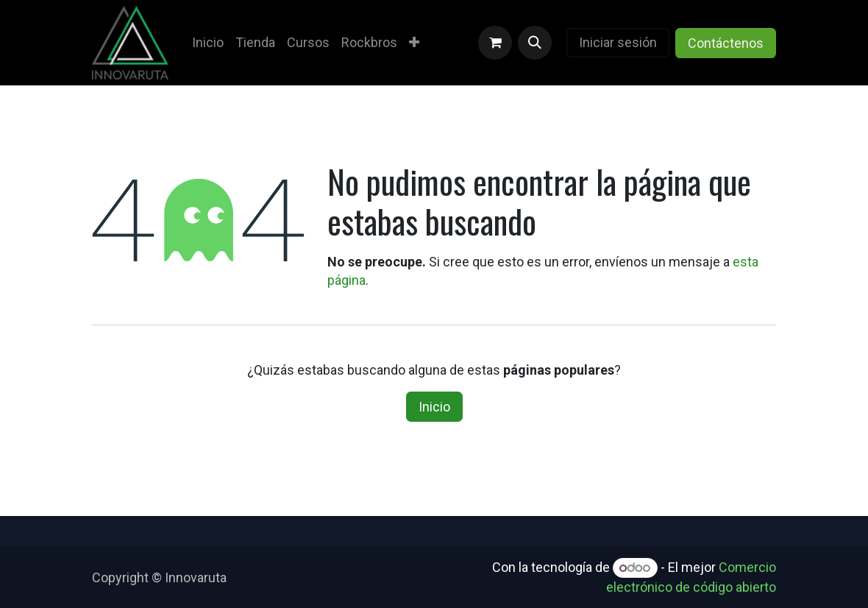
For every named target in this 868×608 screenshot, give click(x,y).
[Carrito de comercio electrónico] (495, 43)
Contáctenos (726, 43)
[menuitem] (208, 42)
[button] (535, 43)
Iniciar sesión (618, 42)
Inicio (434, 407)
